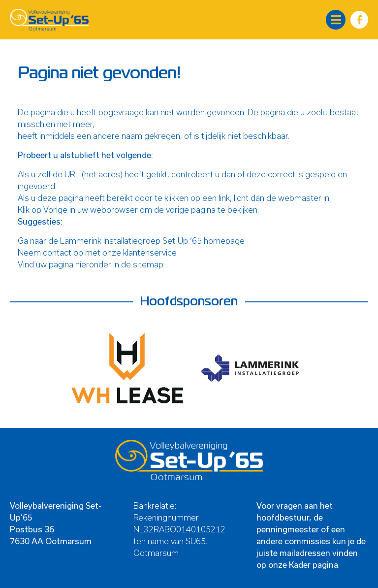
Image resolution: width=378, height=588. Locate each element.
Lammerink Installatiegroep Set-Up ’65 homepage (152, 241)
